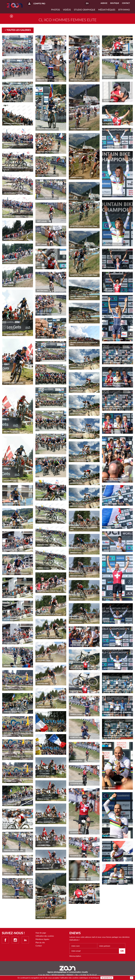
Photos (56, 10)
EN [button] (87, 3)
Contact (39, 946)
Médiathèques (107, 10)
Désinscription (75, 956)
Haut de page (41, 933)
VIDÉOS (67, 10)
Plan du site (40, 943)
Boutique (115, 3)
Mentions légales (42, 939)
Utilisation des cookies (45, 936)
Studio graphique (85, 10)
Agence (104, 3)
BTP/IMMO (124, 10)
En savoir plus (107, 978)
